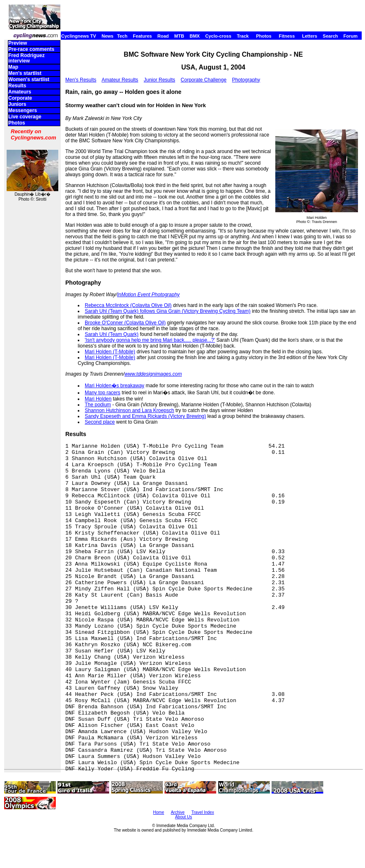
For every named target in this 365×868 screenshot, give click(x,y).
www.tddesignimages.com (153, 374)
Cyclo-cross (218, 36)
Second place (100, 422)
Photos (264, 36)
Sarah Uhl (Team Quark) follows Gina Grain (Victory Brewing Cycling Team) (168, 311)
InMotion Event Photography (148, 295)
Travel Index (203, 812)
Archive (178, 812)
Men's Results (81, 80)
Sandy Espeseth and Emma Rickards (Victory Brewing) (145, 416)
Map (13, 67)
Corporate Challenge (204, 80)
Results (17, 86)
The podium (98, 405)
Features (143, 36)
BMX (195, 36)
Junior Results (160, 80)
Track (243, 36)
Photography (246, 80)
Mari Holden (98, 399)
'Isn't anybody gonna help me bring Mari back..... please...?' (150, 340)
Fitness (287, 36)
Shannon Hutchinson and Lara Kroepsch (129, 410)
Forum (351, 36)
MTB (179, 36)
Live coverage (25, 117)
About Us (183, 817)
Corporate (20, 98)
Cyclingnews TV (79, 36)
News (108, 36)
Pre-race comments (31, 49)
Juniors (17, 104)
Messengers (23, 110)
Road (163, 36)
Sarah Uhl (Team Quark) (112, 334)
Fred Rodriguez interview (26, 58)
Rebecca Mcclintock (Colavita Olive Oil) (128, 305)
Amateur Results (120, 80)
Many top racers (103, 393)
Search (330, 36)
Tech (122, 36)
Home (159, 812)
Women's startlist (29, 79)
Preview (18, 43)
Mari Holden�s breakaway (115, 386)
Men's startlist (25, 73)
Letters (310, 36)
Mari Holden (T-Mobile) (110, 352)
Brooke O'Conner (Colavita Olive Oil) (125, 323)
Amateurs (20, 92)
